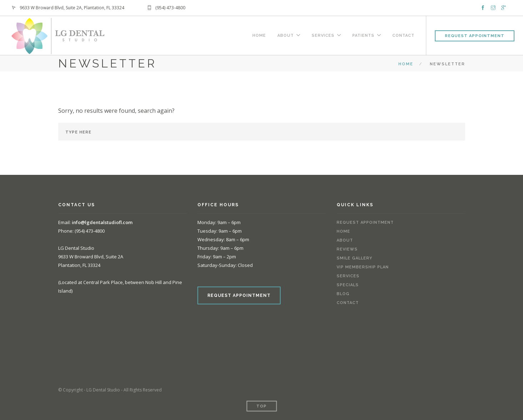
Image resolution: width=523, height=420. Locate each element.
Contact (403, 35)
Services (323, 35)
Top (261, 406)
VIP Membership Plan (363, 267)
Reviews (347, 249)
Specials (348, 285)
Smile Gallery (354, 258)
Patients (363, 35)
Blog (343, 294)
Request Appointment (475, 36)
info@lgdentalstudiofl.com (102, 222)
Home (259, 35)
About (286, 35)
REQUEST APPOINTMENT (239, 295)
